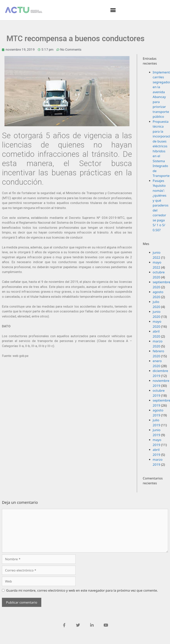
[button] (113, 10)
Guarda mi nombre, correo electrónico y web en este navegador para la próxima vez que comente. (82, 590)
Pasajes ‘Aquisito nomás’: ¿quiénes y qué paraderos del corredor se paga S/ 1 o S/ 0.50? (161, 205)
